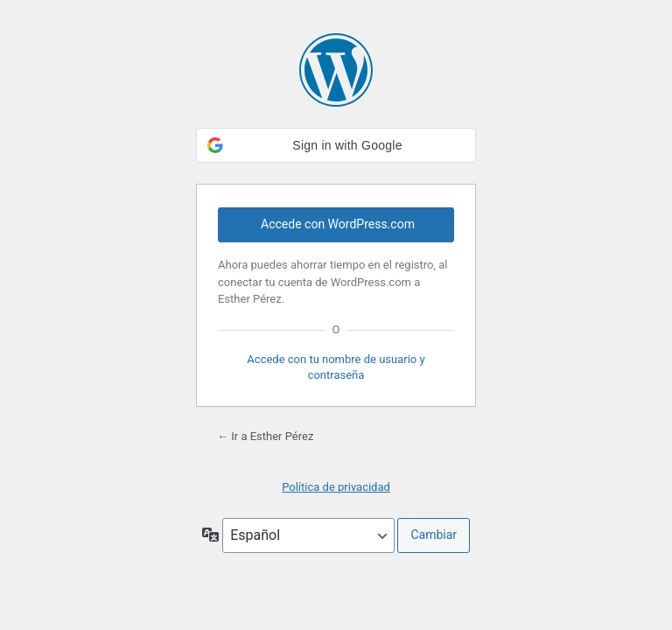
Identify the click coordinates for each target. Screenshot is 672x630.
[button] (336, 145)
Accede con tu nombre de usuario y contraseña (336, 367)
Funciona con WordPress (336, 70)
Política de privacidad (336, 487)
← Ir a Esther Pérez (265, 436)
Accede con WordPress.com (338, 224)
